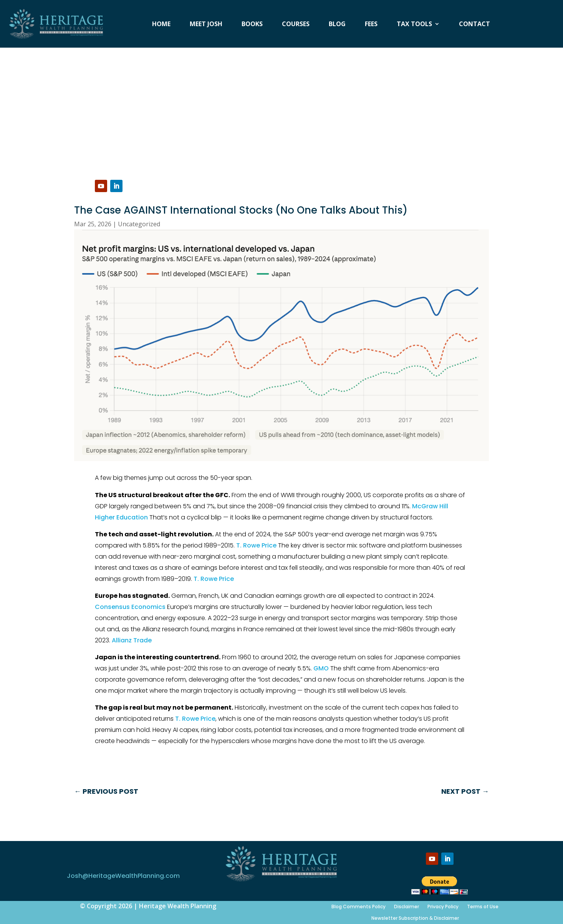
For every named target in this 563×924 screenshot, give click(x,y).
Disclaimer (407, 906)
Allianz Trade (132, 640)
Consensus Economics (130, 607)
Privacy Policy (443, 906)
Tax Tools (414, 25)
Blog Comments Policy (358, 906)
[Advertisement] (281, 105)
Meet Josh (206, 25)
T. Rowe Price (256, 545)
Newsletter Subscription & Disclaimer (415, 918)
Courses (296, 25)
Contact (474, 25)
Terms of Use (483, 906)
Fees (371, 25)
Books (252, 25)
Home (161, 25)
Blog (337, 25)
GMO (321, 668)
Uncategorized (139, 224)
